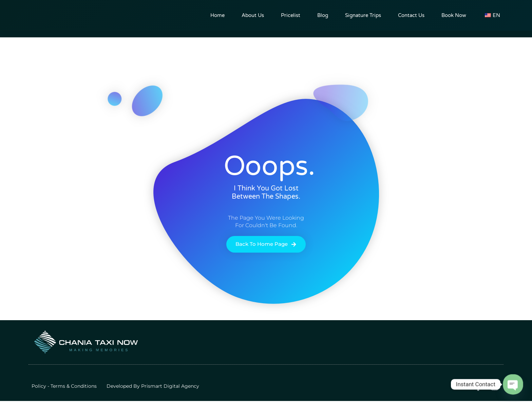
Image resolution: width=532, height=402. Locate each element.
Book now (454, 15)
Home (217, 15)
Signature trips (363, 15)
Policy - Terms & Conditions (64, 387)
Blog (323, 15)
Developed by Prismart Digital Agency (153, 387)
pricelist (291, 15)
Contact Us (411, 15)
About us (253, 15)
